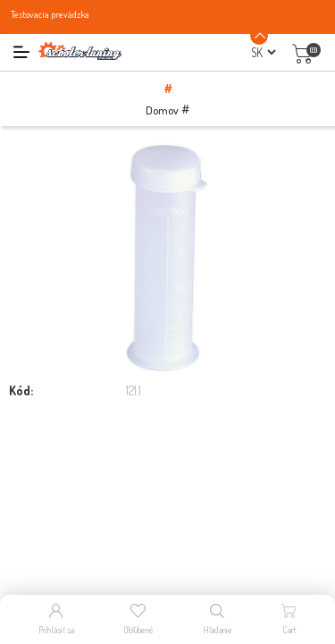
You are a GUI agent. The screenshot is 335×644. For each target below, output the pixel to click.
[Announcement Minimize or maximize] (259, 36)
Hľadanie (218, 630)
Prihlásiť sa (56, 630)
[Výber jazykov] (263, 52)
